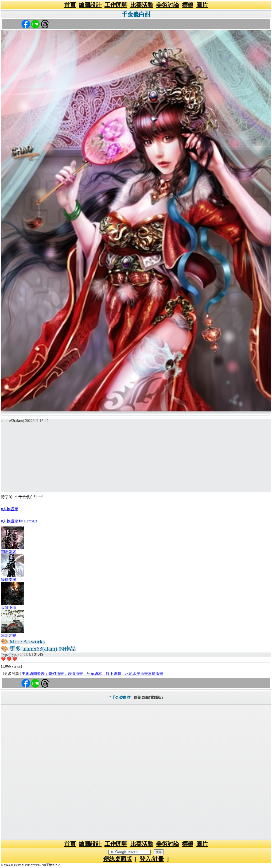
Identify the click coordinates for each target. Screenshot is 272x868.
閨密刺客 (9, 552)
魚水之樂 (9, 635)
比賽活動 (142, 5)
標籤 (188, 5)
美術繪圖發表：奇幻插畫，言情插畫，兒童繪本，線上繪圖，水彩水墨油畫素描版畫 (92, 674)
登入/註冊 (152, 859)
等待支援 (9, 580)
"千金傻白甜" (121, 697)
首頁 (70, 5)
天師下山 (9, 608)
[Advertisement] (136, 459)
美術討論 (168, 5)
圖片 (202, 5)
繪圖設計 (90, 5)
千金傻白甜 (136, 14)
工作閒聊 (116, 5)
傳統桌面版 (118, 859)
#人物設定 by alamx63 (19, 521)
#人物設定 (10, 509)
